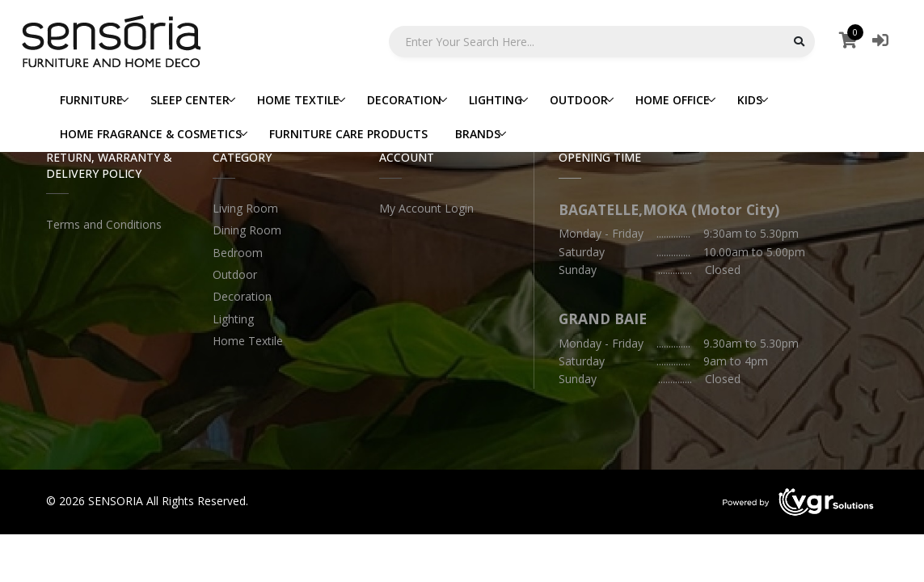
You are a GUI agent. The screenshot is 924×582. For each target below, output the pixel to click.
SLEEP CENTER (190, 100)
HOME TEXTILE (298, 100)
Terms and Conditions (104, 224)
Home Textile (248, 341)
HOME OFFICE (673, 100)
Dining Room (247, 230)
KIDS (750, 100)
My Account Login (426, 208)
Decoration (242, 296)
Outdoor (235, 274)
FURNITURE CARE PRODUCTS (348, 134)
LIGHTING (496, 100)
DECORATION (404, 100)
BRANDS (478, 134)
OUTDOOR (579, 100)
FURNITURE (91, 100)
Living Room (245, 208)
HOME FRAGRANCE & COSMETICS (151, 134)
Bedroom (238, 253)
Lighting (233, 319)
